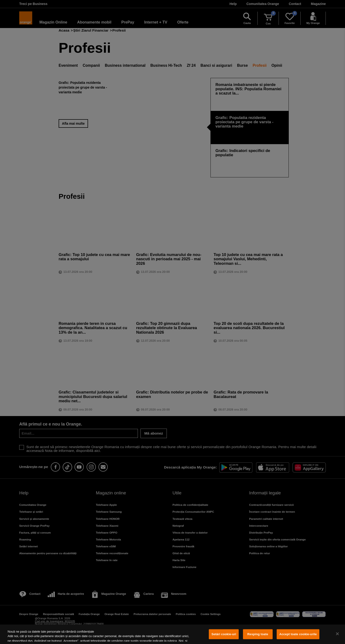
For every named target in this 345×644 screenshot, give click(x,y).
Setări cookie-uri (224, 634)
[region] (172, 634)
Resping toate (258, 634)
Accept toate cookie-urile (298, 634)
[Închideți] (337, 634)
